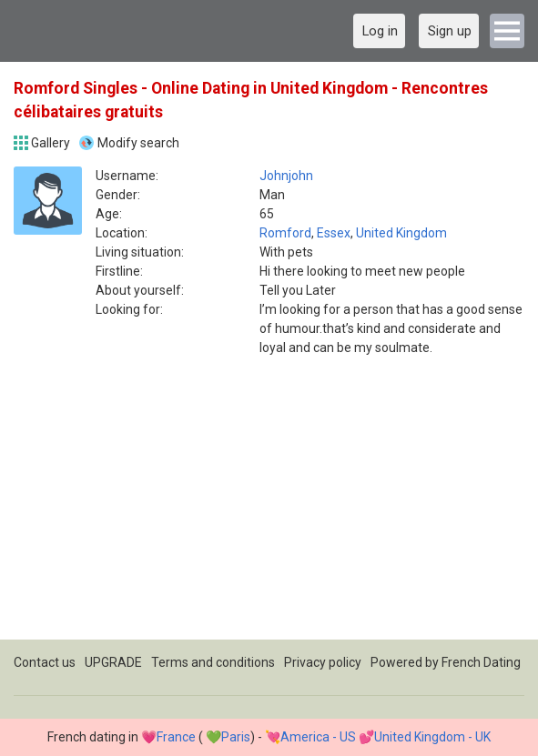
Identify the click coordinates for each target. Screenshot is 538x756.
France (176, 737)
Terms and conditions (213, 662)
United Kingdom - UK (432, 737)
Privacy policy (323, 662)
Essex (334, 233)
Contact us (45, 662)
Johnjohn (286, 176)
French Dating (481, 662)
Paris (236, 737)
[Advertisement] (269, 512)
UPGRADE (113, 662)
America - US (318, 737)
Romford (285, 233)
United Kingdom (401, 233)
